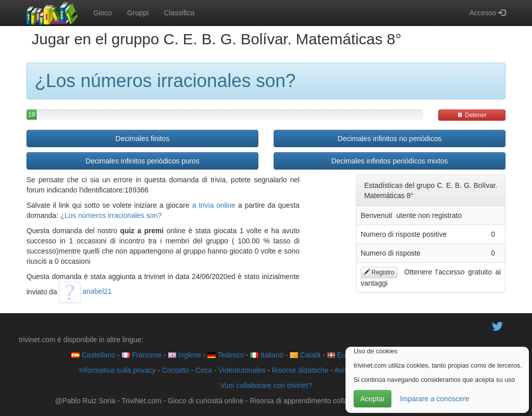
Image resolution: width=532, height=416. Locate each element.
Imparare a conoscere (435, 399)
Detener (472, 115)
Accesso (487, 13)
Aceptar (373, 399)
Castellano (93, 355)
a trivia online (214, 205)
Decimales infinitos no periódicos (390, 138)
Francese (142, 355)
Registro (379, 272)
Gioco (103, 13)
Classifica (179, 13)
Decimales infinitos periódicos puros (142, 161)
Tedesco (226, 355)
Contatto (176, 370)
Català (305, 355)
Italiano (267, 355)
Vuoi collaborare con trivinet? (266, 385)
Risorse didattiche (300, 370)
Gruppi (138, 13)
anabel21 (86, 291)
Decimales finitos (143, 138)
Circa (204, 370)
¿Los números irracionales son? (111, 215)
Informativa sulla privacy (117, 370)
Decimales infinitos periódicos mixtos (390, 161)
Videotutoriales (242, 370)
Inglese (185, 355)
